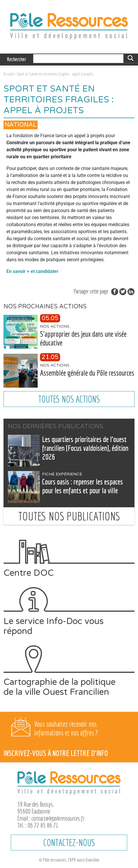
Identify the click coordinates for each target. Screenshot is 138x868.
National (21, 125)
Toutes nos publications (69, 516)
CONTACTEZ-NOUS (69, 843)
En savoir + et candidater (32, 271)
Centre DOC (69, 559)
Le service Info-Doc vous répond (69, 612)
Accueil (9, 74)
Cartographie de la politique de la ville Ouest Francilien (69, 671)
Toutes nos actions (69, 399)
